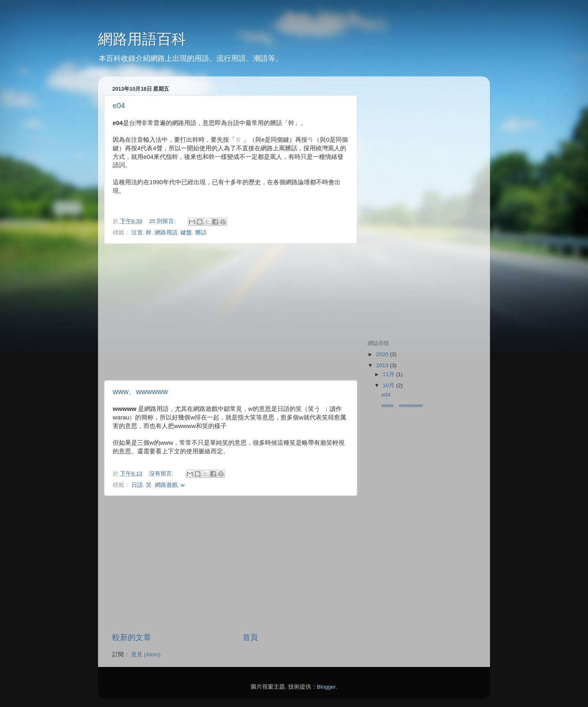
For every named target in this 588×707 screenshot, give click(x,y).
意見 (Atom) (146, 655)
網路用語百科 (142, 39)
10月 (389, 385)
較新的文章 (132, 637)
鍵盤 (186, 233)
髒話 (201, 233)
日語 (137, 485)
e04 (119, 106)
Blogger (326, 687)
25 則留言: (163, 221)
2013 (383, 365)
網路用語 (166, 233)
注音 (137, 233)
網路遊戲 (166, 485)
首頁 (250, 637)
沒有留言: (162, 474)
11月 (389, 374)
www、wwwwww (140, 392)
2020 (383, 354)
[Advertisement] (231, 312)
